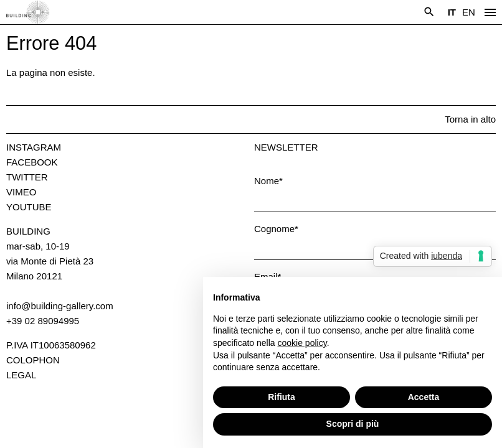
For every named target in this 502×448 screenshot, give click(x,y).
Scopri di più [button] (353, 424)
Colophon (33, 360)
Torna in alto (470, 119)
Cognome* (276, 229)
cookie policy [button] (302, 343)
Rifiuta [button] (282, 397)
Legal (21, 375)
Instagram (34, 147)
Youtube (29, 207)
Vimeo (21, 192)
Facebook (32, 162)
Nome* (268, 181)
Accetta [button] (424, 397)
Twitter (27, 177)
